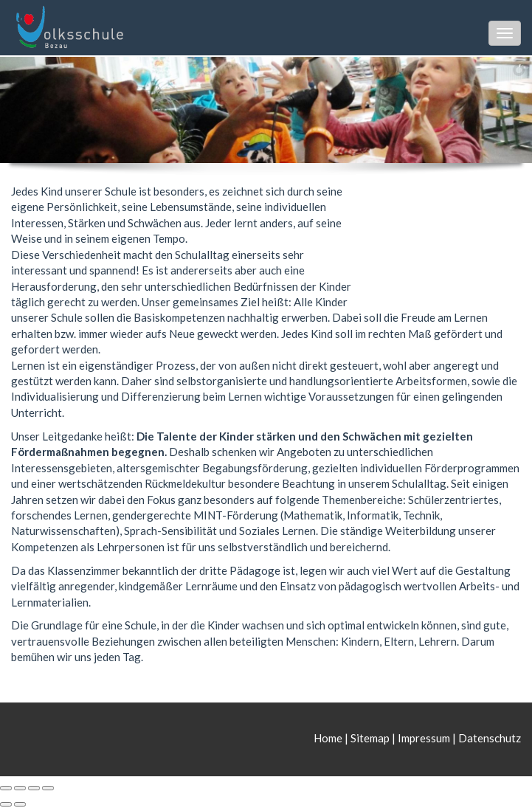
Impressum (424, 738)
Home (329, 738)
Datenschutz (490, 738)
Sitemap (370, 738)
